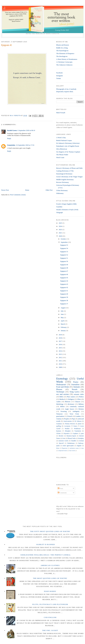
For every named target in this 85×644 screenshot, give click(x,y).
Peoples (66, 419)
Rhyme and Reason (63, 45)
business (59, 431)
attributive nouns (74, 448)
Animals (77, 387)
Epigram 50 (64, 261)
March (63, 324)
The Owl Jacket (50, 630)
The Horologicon (62, 56)
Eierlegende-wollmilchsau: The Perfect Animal (46, 555)
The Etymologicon (62, 51)
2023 (61, 230)
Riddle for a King (62, 48)
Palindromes (71, 443)
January (63, 331)
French (70, 416)
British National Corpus (64, 140)
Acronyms (67, 426)
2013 (61, 354)
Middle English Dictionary (65, 180)
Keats (75, 426)
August (63, 308)
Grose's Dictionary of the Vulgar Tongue (69, 177)
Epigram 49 (64, 265)
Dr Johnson (78, 421)
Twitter (59, 78)
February (64, 327)
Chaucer (78, 402)
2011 (61, 361)
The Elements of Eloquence (65, 53)
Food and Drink (63, 387)
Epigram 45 (64, 278)
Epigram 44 (64, 281)
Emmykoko (11, 145)
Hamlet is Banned (46, 544)
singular (79, 446)
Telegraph (59, 212)
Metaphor (68, 431)
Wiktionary (60, 193)
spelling (59, 426)
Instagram (59, 76)
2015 (61, 348)
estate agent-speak (68, 446)
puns (82, 434)
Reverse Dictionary (63, 182)
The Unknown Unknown (64, 65)
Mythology (60, 404)
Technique (60, 392)
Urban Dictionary (62, 190)
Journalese (75, 384)
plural (80, 424)
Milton (62, 406)
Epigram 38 (64, 300)
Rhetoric (68, 402)
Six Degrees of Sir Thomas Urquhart (68, 152)
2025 (61, 223)
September (64, 242)
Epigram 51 (64, 258)
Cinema (59, 419)
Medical (62, 399)
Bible (61, 397)
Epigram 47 (64, 271)
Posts (60, 488)
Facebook (59, 73)
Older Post (49, 190)
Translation (78, 431)
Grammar (59, 424)
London (78, 416)
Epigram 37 (64, 304)
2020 (61, 236)
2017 (61, 341)
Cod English (50, 617)
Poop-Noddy (50, 591)
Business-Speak (71, 436)
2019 (61, 335)
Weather (67, 429)
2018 (61, 338)
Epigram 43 (64, 284)
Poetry (76, 382)
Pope (73, 419)
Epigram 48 (64, 268)
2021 (61, 233)
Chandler (74, 441)
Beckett (61, 436)
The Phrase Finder (62, 155)
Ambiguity (76, 411)
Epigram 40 (64, 294)
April (63, 321)
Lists (64, 438)
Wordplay (81, 438)
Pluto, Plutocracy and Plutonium (50, 604)
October (64, 239)
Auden (58, 402)
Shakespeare (61, 384)
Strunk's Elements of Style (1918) (67, 210)
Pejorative (67, 434)
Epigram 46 (64, 274)
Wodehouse (77, 429)
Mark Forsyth (61, 113)
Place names (71, 397)
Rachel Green (12, 130)
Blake (58, 448)
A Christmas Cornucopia (64, 62)
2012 (61, 357)
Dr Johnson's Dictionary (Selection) (68, 143)
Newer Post (5, 190)
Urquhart (75, 434)
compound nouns (63, 451)
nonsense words (63, 441)
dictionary (71, 404)
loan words (72, 451)
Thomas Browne (70, 424)
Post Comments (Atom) (18, 195)
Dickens (81, 409)
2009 (61, 367)
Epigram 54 (64, 248)
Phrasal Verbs (72, 438)
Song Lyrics (75, 392)
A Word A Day (61, 138)
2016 (61, 344)
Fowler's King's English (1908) (66, 204)
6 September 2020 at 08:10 (26, 130)
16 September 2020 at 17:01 (25, 145)
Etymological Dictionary (64, 174)
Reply (9, 138)
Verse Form (74, 414)
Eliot (79, 399)
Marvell (61, 443)
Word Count (60, 157)
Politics (81, 397)
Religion (71, 399)
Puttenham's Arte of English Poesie (68, 146)
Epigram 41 (64, 291)
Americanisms (68, 421)
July (62, 311)
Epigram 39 (64, 297)
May (62, 317)
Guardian (59, 207)
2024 (61, 226)
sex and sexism (62, 394)
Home (27, 190)
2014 (61, 351)
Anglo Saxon (69, 409)
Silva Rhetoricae (62, 149)
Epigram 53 (64, 252)
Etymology (62, 379)
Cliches (58, 434)
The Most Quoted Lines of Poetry (50, 578)
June (62, 314)
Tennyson (59, 414)
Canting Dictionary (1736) (65, 171)
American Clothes (50, 565)
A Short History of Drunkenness (67, 59)
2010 (61, 364)
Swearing (64, 411)
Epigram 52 (64, 255)
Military (81, 404)
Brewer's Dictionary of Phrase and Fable (69, 168)
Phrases (59, 389)
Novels (74, 389)
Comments (62, 493)
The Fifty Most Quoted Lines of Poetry (50, 531)
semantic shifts (79, 394)
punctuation (60, 416)
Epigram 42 (64, 287)
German (81, 441)
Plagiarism (64, 448)
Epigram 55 (64, 245)
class (82, 448)
